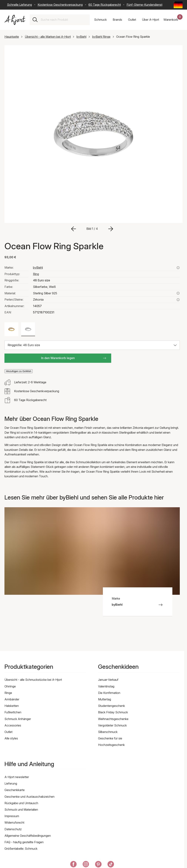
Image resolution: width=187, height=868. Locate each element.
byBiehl (81, 37)
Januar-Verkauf (108, 680)
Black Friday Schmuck (113, 712)
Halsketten (12, 706)
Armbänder (12, 699)
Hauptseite (12, 37)
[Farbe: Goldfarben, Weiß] (11, 329)
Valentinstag (106, 686)
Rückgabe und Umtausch (21, 803)
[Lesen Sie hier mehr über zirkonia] (178, 300)
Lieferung (11, 783)
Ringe (8, 693)
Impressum (12, 816)
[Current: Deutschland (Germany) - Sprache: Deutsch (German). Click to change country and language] (178, 5)
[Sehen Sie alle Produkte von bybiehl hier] (178, 268)
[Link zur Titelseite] (15, 20)
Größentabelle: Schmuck (21, 849)
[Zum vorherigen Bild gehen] (74, 229)
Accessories (13, 725)
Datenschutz (13, 829)
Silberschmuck (108, 732)
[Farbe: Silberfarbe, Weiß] (28, 329)
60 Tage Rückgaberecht (105, 5)
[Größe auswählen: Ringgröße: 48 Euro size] (92, 345)
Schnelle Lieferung (19, 5)
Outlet (8, 732)
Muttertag (105, 699)
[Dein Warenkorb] (173, 20)
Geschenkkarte (15, 790)
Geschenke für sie (110, 738)
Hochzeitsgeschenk (111, 745)
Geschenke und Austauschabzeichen (29, 797)
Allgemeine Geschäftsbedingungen (28, 836)
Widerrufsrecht (14, 822)
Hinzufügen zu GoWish (19, 371)
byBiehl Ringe (101, 37)
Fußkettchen (13, 712)
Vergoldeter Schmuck (112, 725)
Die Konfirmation (109, 693)
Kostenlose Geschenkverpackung (60, 5)
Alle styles (11, 738)
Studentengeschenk (111, 706)
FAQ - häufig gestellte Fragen (24, 842)
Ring (36, 274)
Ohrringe (10, 686)
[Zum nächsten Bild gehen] (111, 229)
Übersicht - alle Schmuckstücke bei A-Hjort (33, 680)
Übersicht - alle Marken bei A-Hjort (48, 37)
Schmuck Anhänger (18, 719)
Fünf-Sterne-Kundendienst (144, 5)
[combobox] (64, 20)
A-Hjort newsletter (17, 777)
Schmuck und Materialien (21, 810)
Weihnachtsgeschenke (113, 719)
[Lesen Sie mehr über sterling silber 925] (178, 293)
